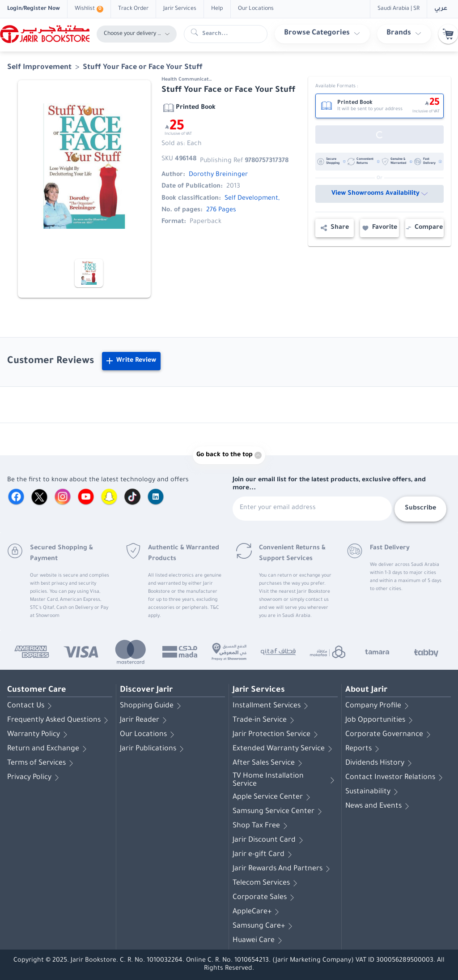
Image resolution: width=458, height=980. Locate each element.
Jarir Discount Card (269, 840)
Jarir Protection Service (277, 735)
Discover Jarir (146, 690)
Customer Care (37, 690)
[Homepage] (45, 34)
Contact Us (31, 706)
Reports (364, 749)
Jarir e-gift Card (264, 855)
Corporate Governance (390, 735)
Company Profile (379, 706)
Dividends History (380, 763)
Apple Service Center (273, 797)
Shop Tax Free (262, 826)
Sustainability (373, 792)
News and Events (379, 806)
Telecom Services (267, 883)
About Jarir (366, 690)
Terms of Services (42, 763)
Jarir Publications (153, 749)
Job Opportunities (381, 720)
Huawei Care (259, 941)
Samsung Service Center (279, 812)
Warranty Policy (39, 735)
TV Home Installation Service (285, 780)
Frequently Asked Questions (59, 720)
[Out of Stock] (380, 135)
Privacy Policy (35, 778)
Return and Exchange (49, 749)
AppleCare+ (257, 912)
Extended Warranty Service (284, 749)
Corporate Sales (265, 898)
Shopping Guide (152, 706)
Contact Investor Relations (396, 778)
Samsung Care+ (264, 926)
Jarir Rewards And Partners (283, 869)
